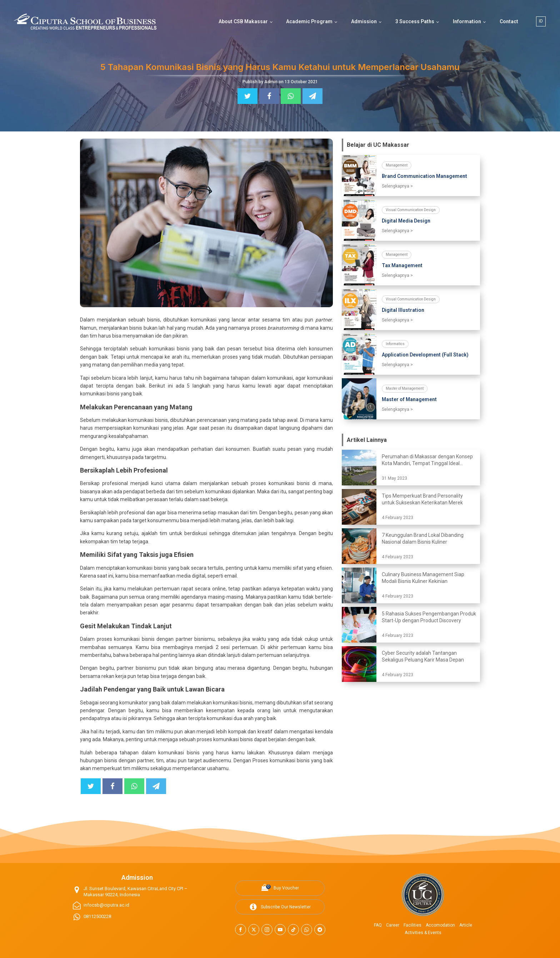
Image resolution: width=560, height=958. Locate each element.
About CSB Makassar (243, 21)
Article (466, 925)
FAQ (378, 925)
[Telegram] (312, 96)
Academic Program (309, 21)
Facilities (412, 925)
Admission (364, 21)
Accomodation (440, 925)
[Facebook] (269, 96)
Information (467, 21)
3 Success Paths (415, 21)
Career (393, 925)
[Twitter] (247, 96)
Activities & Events (423, 933)
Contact (509, 21)
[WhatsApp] (291, 96)
